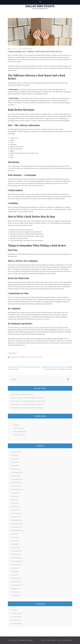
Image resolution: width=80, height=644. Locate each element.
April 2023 (16, 544)
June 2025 (16, 459)
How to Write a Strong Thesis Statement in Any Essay (27, 404)
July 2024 (15, 496)
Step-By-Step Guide (37, 357)
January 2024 (17, 517)
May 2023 (16, 541)
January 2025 (17, 476)
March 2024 (16, 510)
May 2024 (16, 503)
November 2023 (18, 524)
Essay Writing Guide (19, 431)
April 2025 (16, 466)
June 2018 (16, 568)
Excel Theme (51, 640)
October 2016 (17, 582)
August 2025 (17, 452)
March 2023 (16, 547)
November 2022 (18, 561)
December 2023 (18, 520)
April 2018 (16, 575)
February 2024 (17, 513)
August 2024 (17, 493)
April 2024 (16, 507)
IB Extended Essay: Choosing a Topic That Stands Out (27, 408)
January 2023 (17, 554)
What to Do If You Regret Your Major (22, 394)
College (15, 610)
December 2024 (18, 479)
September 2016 (18, 585)
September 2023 (18, 530)
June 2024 (16, 500)
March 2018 (16, 578)
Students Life (17, 620)
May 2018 (16, 571)
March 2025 (16, 469)
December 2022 (18, 558)
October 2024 (17, 486)
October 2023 (17, 527)
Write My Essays (18, 428)
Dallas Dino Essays (40, 6)
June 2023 (16, 537)
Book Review (13, 357)
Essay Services (17, 613)
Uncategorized (17, 624)
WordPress (68, 640)
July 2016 (15, 592)
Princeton (16, 425)
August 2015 (17, 595)
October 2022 (17, 565)
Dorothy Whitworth (27, 49)
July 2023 (15, 534)
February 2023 (17, 551)
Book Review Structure (24, 357)
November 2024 (18, 483)
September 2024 (18, 489)
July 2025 (15, 455)
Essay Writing (13, 353)
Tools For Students (19, 435)
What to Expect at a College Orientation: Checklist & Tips (28, 401)
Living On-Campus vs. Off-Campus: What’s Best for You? (28, 398)
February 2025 (17, 472)
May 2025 (16, 462)
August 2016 (17, 588)
